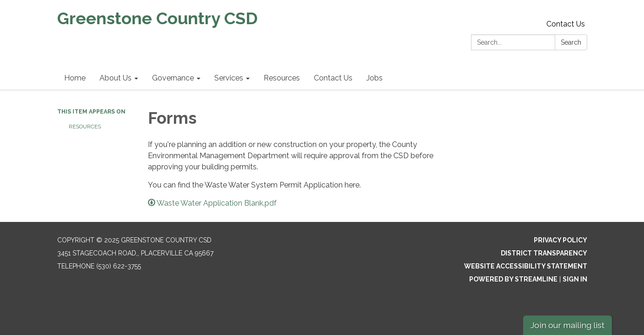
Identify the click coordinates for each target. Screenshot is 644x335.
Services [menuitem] (229, 78)
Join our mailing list (568, 325)
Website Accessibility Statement (526, 266)
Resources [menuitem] (282, 78)
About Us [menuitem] (116, 78)
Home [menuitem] (75, 78)
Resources (85, 127)
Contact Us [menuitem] (333, 78)
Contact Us (566, 24)
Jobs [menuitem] (375, 78)
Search (571, 42)
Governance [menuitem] (173, 78)
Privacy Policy (561, 240)
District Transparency (544, 253)
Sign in (575, 279)
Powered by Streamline (513, 279)
